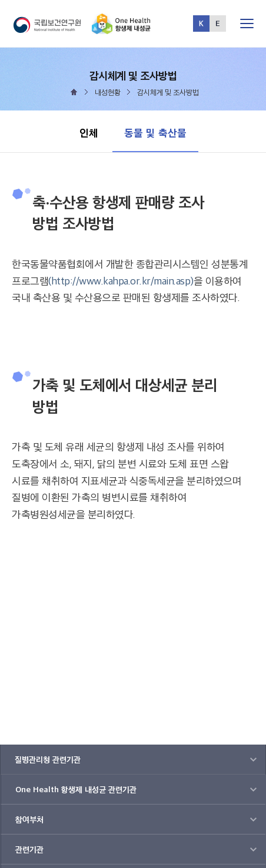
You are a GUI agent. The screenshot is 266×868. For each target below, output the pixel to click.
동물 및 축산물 (155, 127)
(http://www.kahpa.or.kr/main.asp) (121, 281)
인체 (89, 133)
